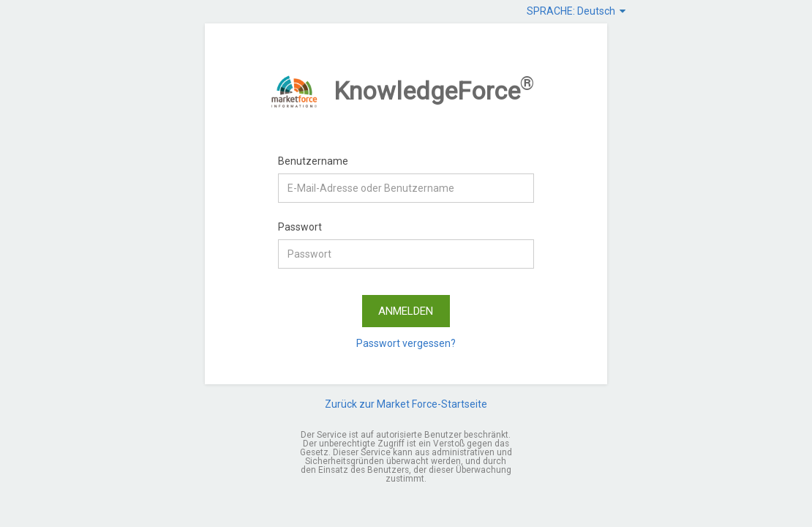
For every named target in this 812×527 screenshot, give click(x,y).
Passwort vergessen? (406, 343)
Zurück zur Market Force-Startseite (406, 404)
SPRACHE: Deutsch (576, 11)
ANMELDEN (406, 311)
